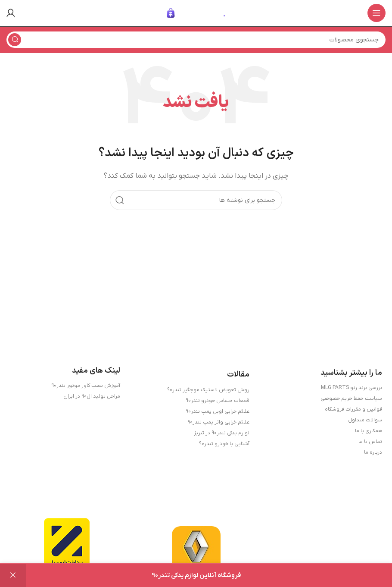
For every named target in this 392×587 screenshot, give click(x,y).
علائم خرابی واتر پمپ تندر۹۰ (219, 422)
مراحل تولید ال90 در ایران (92, 396)
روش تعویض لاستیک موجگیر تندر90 (208, 390)
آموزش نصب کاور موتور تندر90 (86, 386)
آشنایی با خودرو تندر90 (224, 444)
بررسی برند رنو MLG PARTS (352, 388)
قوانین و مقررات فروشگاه (353, 409)
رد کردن (13, 575)
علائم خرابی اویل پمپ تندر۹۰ (218, 411)
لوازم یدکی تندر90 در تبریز (222, 433)
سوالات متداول (365, 420)
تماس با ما (370, 442)
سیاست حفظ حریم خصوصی (351, 399)
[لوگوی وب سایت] (196, 13)
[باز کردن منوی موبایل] (376, 13)
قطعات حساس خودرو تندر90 (218, 401)
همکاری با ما (369, 431)
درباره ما (373, 452)
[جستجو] (196, 40)
